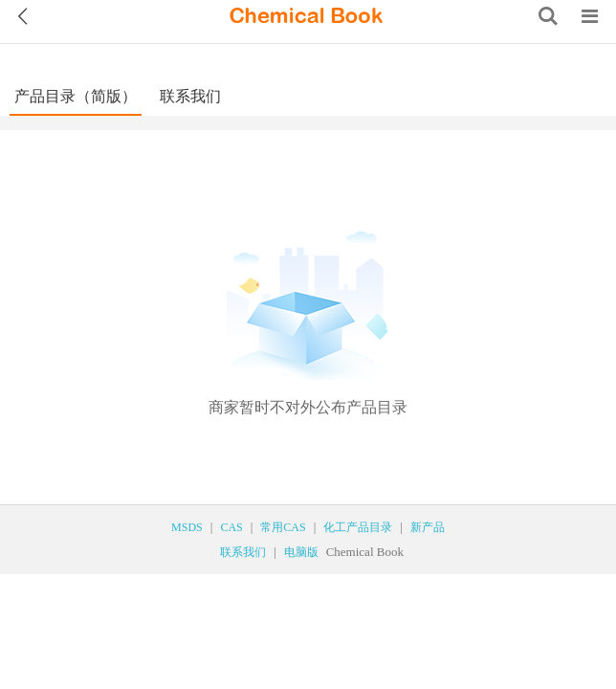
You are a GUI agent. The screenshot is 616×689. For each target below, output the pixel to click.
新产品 (428, 527)
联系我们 (190, 96)
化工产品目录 (358, 527)
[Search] (548, 16)
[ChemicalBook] (306, 16)
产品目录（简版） (76, 96)
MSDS (187, 527)
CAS (231, 527)
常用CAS (283, 527)
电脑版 (301, 552)
